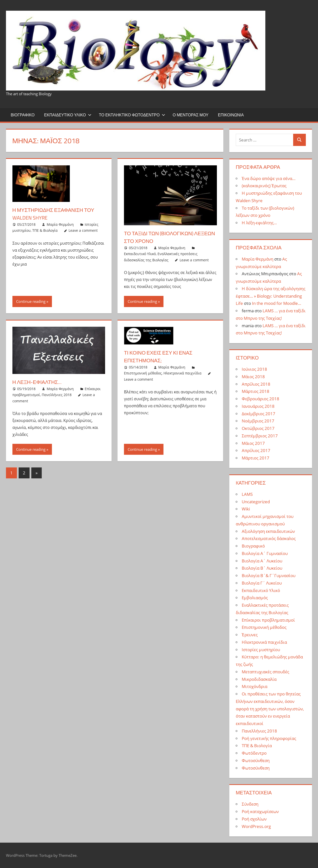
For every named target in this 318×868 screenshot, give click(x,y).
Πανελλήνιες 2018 (57, 395)
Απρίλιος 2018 (256, 384)
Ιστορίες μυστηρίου (261, 650)
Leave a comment (83, 230)
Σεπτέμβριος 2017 (260, 436)
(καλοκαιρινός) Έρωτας (264, 186)
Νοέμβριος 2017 (258, 421)
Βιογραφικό (23, 115)
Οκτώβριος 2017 (258, 428)
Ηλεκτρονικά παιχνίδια (182, 373)
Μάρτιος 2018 (256, 391)
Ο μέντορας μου (191, 115)
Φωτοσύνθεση (256, 760)
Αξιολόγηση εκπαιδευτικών (268, 531)
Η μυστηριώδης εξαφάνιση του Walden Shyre (57, 214)
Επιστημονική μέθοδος (143, 373)
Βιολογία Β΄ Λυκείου (262, 568)
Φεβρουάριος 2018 (260, 399)
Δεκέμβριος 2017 (258, 414)
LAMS (247, 494)
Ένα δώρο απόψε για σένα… (269, 178)
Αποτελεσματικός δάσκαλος (269, 538)
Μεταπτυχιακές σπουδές (265, 672)
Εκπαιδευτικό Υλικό (68, 115)
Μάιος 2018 (253, 377)
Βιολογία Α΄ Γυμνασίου (265, 553)
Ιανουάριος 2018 (258, 406)
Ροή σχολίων (254, 819)
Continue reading (31, 301)
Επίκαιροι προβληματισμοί (268, 620)
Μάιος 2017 (253, 443)
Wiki (246, 509)
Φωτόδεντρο (254, 753)
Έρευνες (250, 635)
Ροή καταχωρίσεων (260, 811)
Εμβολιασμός (255, 598)
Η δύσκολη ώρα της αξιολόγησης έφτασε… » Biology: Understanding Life (271, 296)
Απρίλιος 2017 (256, 450)
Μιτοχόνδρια (255, 686)
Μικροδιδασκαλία (259, 679)
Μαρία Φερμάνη (60, 224)
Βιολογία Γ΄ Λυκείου (262, 583)
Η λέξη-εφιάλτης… (39, 382)
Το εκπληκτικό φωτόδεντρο (132, 115)
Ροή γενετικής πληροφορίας (269, 738)
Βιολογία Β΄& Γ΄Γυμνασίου (269, 575)
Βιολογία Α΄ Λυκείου (262, 561)
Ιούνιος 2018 (254, 369)
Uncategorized (256, 502)
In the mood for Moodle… (277, 303)
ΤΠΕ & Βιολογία (45, 230)
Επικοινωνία (231, 115)
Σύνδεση (250, 804)
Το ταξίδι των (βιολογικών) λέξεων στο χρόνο (162, 237)
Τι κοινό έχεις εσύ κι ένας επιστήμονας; (161, 356)
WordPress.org (256, 826)
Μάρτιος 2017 (256, 458)
